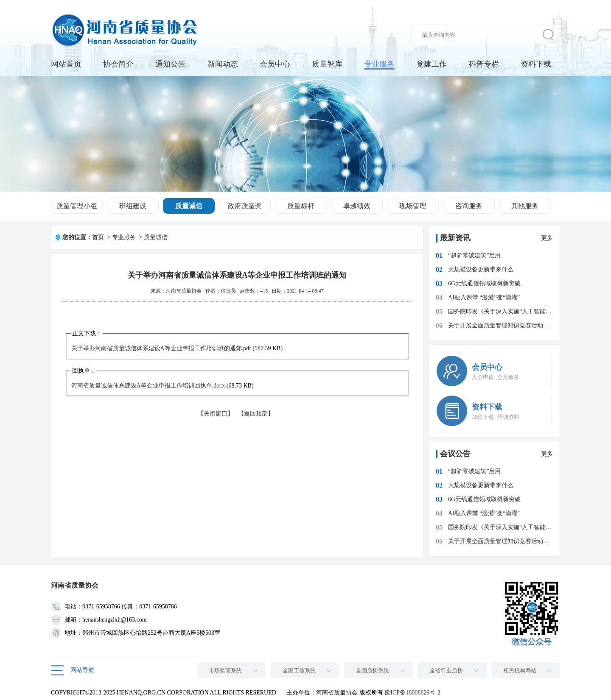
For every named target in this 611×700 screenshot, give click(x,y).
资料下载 (536, 64)
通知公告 (171, 64)
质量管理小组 (77, 206)
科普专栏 (484, 64)
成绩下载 (483, 417)
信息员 (228, 291)
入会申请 (483, 377)
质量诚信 (189, 206)
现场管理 (413, 206)
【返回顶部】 (256, 414)
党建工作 (432, 64)
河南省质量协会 (184, 291)
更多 (547, 238)
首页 (98, 237)
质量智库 (327, 64)
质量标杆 (301, 206)
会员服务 (508, 377)
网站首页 (66, 64)
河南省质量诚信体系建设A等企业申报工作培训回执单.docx (148, 386)
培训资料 (508, 417)
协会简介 (118, 64)
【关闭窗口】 (216, 414)
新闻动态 (223, 64)
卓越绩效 (357, 206)
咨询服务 (469, 206)
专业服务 (379, 64)
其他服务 (525, 206)
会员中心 (275, 64)
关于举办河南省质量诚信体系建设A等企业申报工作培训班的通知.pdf (161, 348)
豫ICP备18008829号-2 (412, 693)
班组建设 (133, 206)
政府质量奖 (245, 206)
